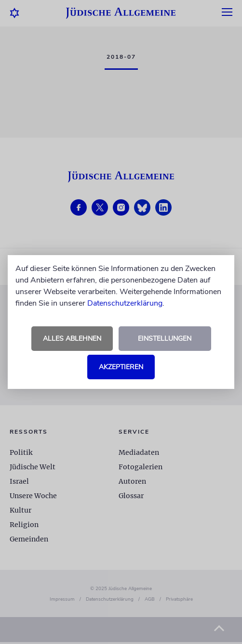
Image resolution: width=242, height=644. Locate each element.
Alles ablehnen (72, 339)
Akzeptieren (121, 367)
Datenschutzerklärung (125, 303)
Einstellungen (165, 339)
